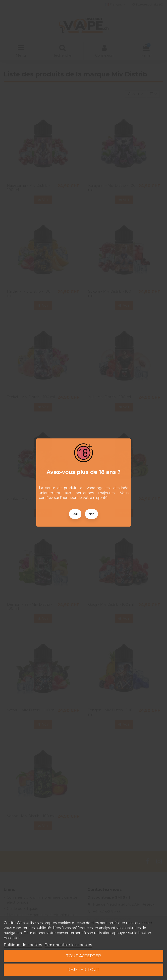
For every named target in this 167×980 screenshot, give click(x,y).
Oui (75, 514)
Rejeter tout (83, 970)
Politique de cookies (23, 945)
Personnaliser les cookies (68, 945)
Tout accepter (83, 956)
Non (91, 514)
